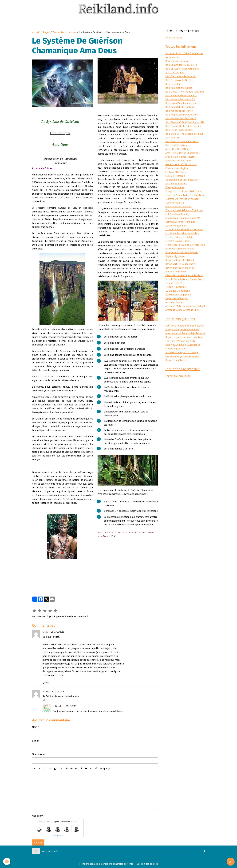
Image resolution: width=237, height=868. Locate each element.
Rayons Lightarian (175, 256)
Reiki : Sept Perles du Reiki (179, 130)
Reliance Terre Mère (176, 271)
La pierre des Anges (176, 226)
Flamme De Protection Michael (182, 199)
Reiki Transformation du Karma (182, 141)
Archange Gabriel (174, 310)
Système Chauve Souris (192, 279)
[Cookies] (7, 861)
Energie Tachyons (175, 329)
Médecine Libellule (175, 349)
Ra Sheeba (171, 249)
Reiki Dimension (174, 80)
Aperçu (105, 769)
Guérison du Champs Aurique (180, 218)
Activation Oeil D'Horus (178, 149)
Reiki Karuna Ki (189, 95)
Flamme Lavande (175, 210)
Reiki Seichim (194, 126)
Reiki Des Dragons (175, 72)
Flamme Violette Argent (178, 206)
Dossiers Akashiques (176, 183)
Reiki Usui (170, 145)
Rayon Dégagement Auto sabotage (184, 337)
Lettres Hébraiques (185, 222)
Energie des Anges (175, 187)
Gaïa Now (171, 345)
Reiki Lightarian (187, 107)
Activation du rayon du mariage (182, 352)
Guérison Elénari (195, 326)
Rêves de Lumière (175, 275)
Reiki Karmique (173, 95)
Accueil (36, 32)
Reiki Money (186, 111)
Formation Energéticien (178, 376)
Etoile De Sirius (174, 195)
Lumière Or (171, 237)
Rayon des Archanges (177, 298)
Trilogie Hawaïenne (176, 287)
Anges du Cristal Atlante (178, 160)
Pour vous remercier (176, 326)
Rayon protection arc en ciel (180, 268)
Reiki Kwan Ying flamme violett (182, 103)
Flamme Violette (175, 203)
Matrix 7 (187, 241)
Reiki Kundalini (187, 99)
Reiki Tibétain (172, 137)
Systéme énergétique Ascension (182, 356)
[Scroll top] (231, 862)
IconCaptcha (57, 835)
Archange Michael (196, 306)
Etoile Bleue (195, 191)
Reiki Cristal (172, 69)
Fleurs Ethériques (193, 210)
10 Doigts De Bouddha (178, 291)
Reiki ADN (190, 341)
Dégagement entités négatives (182, 180)
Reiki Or (194, 115)
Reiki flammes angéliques (179, 88)
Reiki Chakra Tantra (176, 65)
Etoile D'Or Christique (193, 195)
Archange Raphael (175, 302)
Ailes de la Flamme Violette (180, 157)
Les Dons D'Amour (175, 341)
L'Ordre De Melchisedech (178, 229)
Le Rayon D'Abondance (188, 345)
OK (203, 851)
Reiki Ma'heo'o (173, 111)
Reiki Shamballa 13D (176, 126)
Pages (46, 32)
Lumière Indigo (191, 233)
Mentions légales (89, 864)
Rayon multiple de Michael (180, 260)
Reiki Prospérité (188, 118)
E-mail (36, 741)
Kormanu (170, 222)
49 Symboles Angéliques (178, 294)
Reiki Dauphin (198, 333)
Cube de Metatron (175, 176)
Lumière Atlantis (174, 233)
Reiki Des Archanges (188, 69)
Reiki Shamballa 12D (193, 122)
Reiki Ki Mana (172, 99)
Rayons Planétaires (176, 360)
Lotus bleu (197, 229)
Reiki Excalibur (173, 84)
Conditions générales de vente (117, 864)
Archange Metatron (176, 306)
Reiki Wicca (181, 145)
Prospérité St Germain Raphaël (182, 252)
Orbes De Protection (194, 245)
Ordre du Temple (185, 249)
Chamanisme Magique (177, 168)
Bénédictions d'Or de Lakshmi (181, 164)
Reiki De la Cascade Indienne (180, 76)
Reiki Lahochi (172, 107)
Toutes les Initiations (64, 32)
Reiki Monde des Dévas (178, 115)
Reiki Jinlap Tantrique (193, 92)
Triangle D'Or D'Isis (175, 283)
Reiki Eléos (188, 80)
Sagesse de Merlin (194, 275)
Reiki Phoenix (172, 118)
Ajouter (38, 842)
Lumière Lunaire (174, 241)
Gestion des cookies (147, 864)
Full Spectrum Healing (177, 214)
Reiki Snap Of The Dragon (179, 134)
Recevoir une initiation (177, 61)
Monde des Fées (174, 245)
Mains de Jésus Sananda (178, 333)
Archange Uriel (191, 310)
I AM (198, 218)
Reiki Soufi (198, 134)
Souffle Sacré (172, 279)
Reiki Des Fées (191, 329)
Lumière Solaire (186, 237)
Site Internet (39, 754)
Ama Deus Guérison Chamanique (183, 153)
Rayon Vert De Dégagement (180, 264)
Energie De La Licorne (177, 191)
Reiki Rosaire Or (174, 122)
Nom (35, 727)
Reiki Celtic (191, 65)
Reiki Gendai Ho (174, 92)
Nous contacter (174, 37)
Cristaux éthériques (176, 172)
